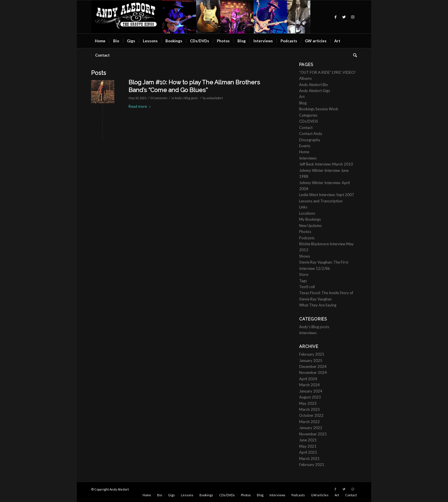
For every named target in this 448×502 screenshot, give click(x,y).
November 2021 (313, 434)
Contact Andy (311, 134)
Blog (303, 103)
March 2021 (309, 459)
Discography (310, 140)
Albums (305, 78)
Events (305, 146)
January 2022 (311, 428)
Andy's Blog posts (186, 98)
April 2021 (308, 452)
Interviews (308, 158)
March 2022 (309, 422)
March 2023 (309, 409)
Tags (303, 281)
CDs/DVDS (309, 121)
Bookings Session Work (319, 109)
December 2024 (313, 366)
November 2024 (313, 372)
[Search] (353, 55)
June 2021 (308, 440)
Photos (305, 232)
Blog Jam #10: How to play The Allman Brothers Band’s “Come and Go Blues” (194, 86)
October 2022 (311, 415)
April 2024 (308, 379)
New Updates (310, 226)
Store (304, 274)
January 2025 (311, 360)
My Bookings (310, 219)
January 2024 (311, 391)
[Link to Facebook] (335, 17)
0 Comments (159, 98)
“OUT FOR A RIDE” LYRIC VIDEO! (327, 72)
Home (304, 152)
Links (303, 207)
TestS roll (307, 287)
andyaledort (215, 98)
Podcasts (307, 238)
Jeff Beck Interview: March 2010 (326, 164)
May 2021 (308, 446)
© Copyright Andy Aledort (110, 489)
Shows (305, 256)
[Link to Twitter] (344, 17)
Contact (306, 128)
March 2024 (309, 385)
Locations (307, 213)
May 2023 (308, 403)
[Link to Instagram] (353, 17)
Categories (308, 115)
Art (302, 97)
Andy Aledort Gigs (315, 91)
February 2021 (312, 465)
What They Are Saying (318, 305)
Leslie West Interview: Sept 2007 (327, 195)
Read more (141, 106)
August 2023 (310, 397)
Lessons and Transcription (321, 201)
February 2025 (312, 354)
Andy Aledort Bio (314, 85)
